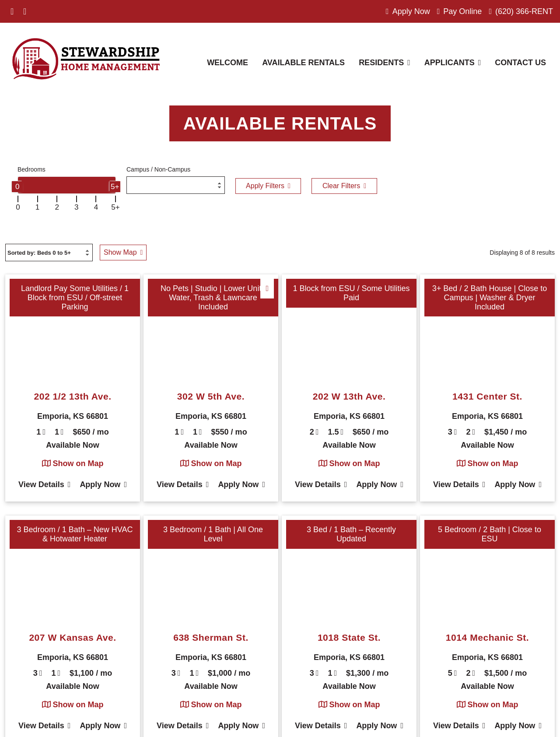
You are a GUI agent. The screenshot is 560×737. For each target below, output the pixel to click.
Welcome (227, 63)
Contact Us (520, 63)
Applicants (453, 63)
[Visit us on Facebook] (12, 11)
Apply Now (408, 11)
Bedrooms (31, 169)
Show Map (123, 252)
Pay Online (460, 11)
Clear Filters (344, 186)
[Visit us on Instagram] (25, 11)
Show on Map (73, 463)
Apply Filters (268, 186)
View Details (44, 484)
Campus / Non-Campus (158, 169)
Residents (385, 63)
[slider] (17, 186)
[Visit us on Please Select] (36, 11)
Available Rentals (303, 63)
